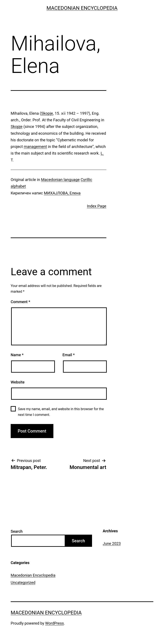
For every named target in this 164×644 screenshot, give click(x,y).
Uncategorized (23, 582)
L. (102, 153)
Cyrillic (86, 180)
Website (18, 382)
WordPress (55, 623)
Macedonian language (60, 180)
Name (17, 355)
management (35, 147)
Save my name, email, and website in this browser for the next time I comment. (61, 412)
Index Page (97, 206)
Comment (20, 302)
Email (69, 355)
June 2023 (112, 543)
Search (17, 531)
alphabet (18, 186)
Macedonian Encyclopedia (82, 8)
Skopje (47, 113)
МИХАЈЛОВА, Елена (62, 193)
